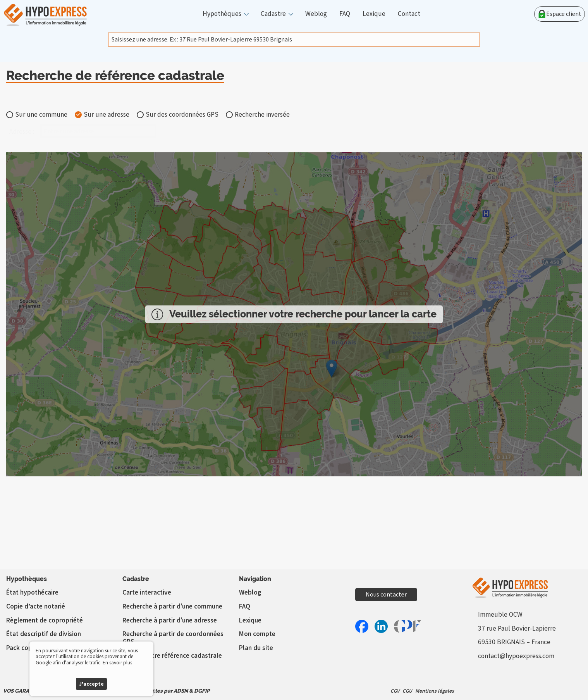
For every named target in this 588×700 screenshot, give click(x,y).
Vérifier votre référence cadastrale (172, 656)
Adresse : (22, 132)
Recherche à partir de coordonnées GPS (173, 638)
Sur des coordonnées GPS (182, 115)
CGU (407, 691)
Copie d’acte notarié (36, 606)
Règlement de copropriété (45, 620)
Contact (409, 14)
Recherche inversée (262, 115)
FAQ (345, 14)
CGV (395, 691)
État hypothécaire (32, 592)
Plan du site (256, 648)
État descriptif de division (44, 634)
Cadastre (273, 14)
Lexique (374, 14)
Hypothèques (222, 14)
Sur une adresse (107, 115)
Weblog (316, 14)
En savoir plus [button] (117, 663)
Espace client (560, 14)
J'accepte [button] (91, 684)
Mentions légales (435, 691)
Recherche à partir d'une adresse (170, 620)
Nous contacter (386, 595)
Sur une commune (41, 115)
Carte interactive (147, 592)
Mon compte (257, 634)
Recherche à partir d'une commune (172, 606)
